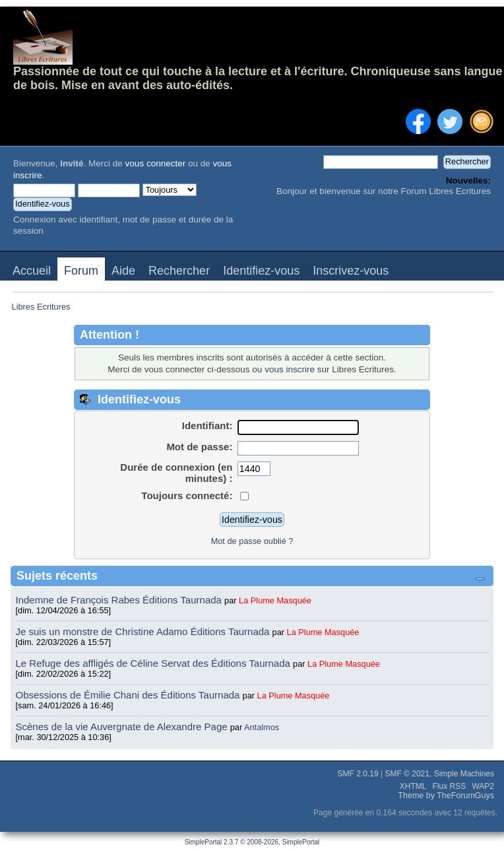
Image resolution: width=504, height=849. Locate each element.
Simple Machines (464, 774)
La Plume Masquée (275, 600)
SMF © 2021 (407, 774)
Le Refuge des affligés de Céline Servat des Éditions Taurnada (155, 663)
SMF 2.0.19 (358, 774)
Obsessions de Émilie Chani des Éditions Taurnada (129, 695)
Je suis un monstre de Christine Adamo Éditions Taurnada (144, 631)
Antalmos (262, 727)
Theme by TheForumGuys (446, 796)
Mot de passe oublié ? (252, 541)
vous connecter (156, 163)
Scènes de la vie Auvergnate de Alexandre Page (123, 727)
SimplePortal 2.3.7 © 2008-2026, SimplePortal (252, 842)
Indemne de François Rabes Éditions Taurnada (120, 600)
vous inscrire (290, 369)
